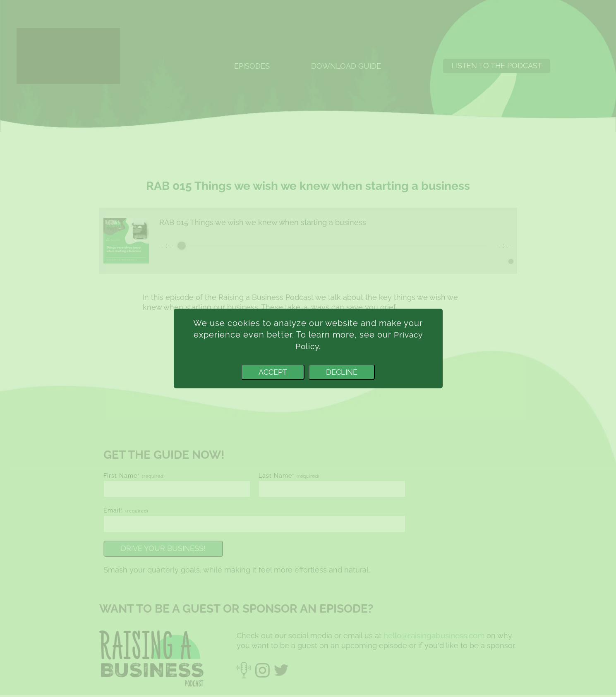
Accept (273, 372)
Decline (342, 372)
